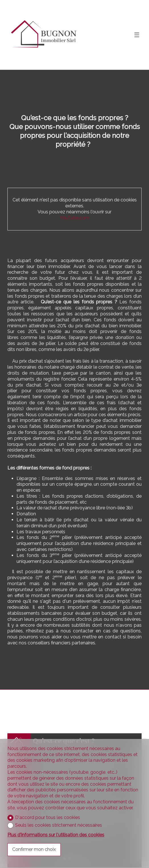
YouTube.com (74, 218)
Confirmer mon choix (34, 849)
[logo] (43, 35)
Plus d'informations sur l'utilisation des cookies (56, 835)
